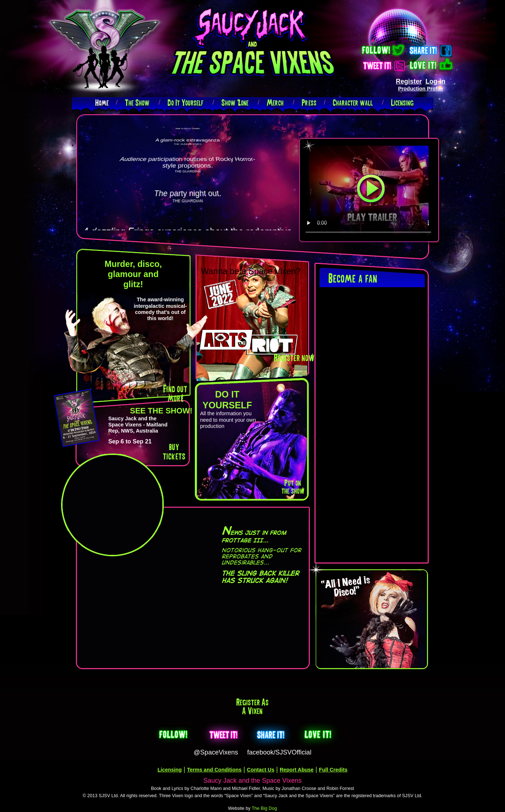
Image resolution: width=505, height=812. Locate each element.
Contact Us (261, 770)
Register (409, 81)
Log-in (435, 81)
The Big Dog (264, 808)
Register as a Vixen (253, 706)
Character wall (353, 103)
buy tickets (174, 451)
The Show (137, 103)
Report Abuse (297, 770)
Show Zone (235, 103)
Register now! (294, 358)
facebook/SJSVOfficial (279, 752)
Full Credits (333, 770)
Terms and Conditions (215, 770)
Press (309, 103)
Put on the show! (293, 487)
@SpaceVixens (216, 752)
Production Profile (421, 89)
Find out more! (176, 393)
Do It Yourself (186, 103)
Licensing (403, 103)
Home (102, 103)
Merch (275, 103)
